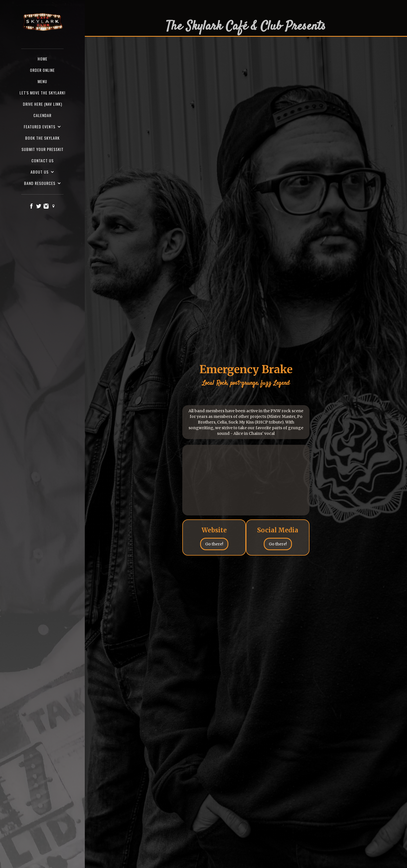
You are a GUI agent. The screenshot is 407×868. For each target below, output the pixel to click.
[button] (42, 127)
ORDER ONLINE (42, 70)
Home (43, 59)
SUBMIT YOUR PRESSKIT (43, 149)
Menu (42, 81)
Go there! (214, 544)
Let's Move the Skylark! (42, 93)
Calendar (42, 115)
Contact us (43, 160)
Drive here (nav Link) (43, 104)
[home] (42, 22)
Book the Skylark (42, 138)
